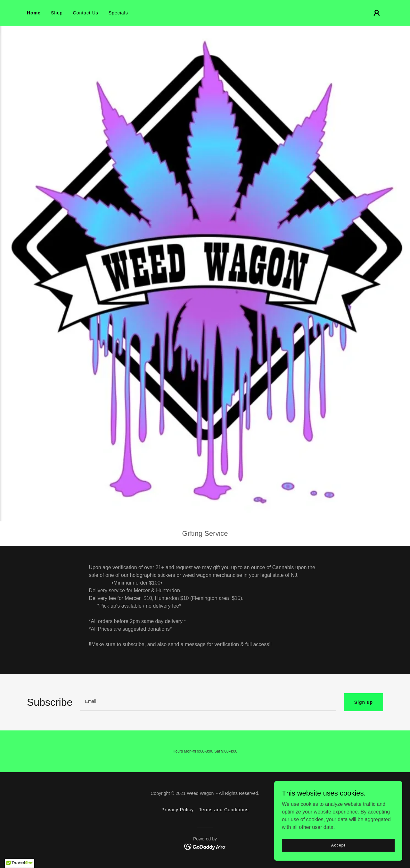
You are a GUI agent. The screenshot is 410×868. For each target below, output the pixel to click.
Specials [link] (118, 13)
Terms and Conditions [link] (224, 810)
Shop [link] (57, 13)
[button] (377, 13)
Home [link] (34, 13)
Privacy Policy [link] (178, 810)
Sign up (364, 702)
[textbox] (208, 702)
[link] (205, 846)
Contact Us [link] (86, 13)
